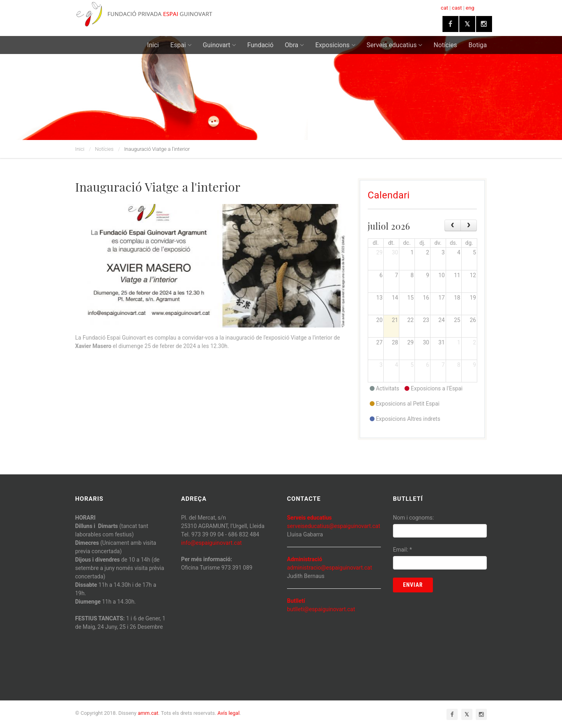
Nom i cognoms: (413, 518)
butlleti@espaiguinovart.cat (321, 609)
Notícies (445, 45)
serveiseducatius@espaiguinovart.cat (334, 526)
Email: (403, 550)
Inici (153, 45)
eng (470, 8)
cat (444, 8)
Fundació (260, 45)
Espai (181, 45)
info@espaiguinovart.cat (211, 543)
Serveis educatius (394, 45)
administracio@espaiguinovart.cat (330, 568)
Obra (295, 45)
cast (457, 8)
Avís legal (228, 713)
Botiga (478, 45)
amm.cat (148, 713)
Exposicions (335, 45)
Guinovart (219, 45)
